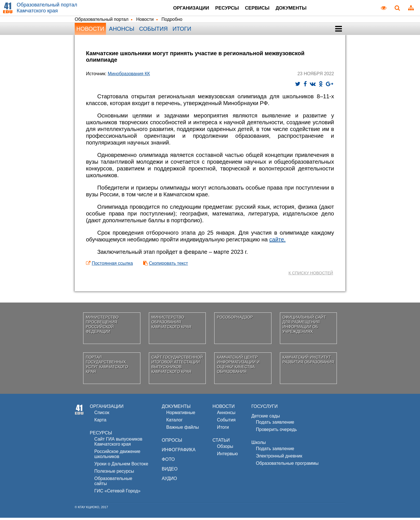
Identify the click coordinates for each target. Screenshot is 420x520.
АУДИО (169, 481)
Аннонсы (226, 415)
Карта (100, 422)
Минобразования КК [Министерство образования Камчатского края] (129, 76)
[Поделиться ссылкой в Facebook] (305, 86)
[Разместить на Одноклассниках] (321, 86)
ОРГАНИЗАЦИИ (107, 409)
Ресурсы (223, 9)
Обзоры (225, 449)
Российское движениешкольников (117, 456)
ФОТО (168, 462)
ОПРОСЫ (172, 442)
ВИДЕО (170, 471)
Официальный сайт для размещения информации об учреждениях (304, 326)
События (153, 31)
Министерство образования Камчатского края (171, 324)
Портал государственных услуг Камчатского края (107, 366)
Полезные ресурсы (114, 473)
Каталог (174, 422)
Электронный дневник (279, 458)
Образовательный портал (102, 22)
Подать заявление (275, 424)
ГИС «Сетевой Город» (118, 493)
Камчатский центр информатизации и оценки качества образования (238, 366)
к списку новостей (310, 275)
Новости (145, 22)
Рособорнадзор (235, 319)
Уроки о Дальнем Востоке (121, 466)
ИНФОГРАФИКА (179, 452)
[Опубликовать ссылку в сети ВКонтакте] (313, 86)
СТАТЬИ (221, 442)
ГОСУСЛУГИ (265, 409)
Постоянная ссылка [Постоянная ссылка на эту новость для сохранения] (112, 265)
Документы (299, 9)
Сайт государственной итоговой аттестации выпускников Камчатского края (177, 366)
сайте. (277, 242)
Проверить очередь (276, 432)
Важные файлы (183, 429)
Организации (180, 9)
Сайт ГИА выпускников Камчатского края (118, 444)
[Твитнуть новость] (298, 86)
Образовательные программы (287, 465)
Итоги (182, 31)
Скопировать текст (168, 265)
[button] (338, 31)
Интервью (227, 456)
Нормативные (181, 415)
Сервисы (258, 9)
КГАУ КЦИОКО (89, 509)
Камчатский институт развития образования (308, 362)
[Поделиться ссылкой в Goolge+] (330, 86)
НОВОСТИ (224, 409)
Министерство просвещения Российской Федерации (102, 326)
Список (102, 415)
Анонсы (122, 31)
